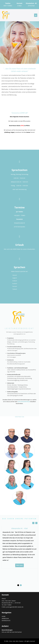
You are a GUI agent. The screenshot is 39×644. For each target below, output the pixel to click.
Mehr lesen (19, 565)
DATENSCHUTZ (6, 621)
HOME (4, 616)
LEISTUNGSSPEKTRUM (24, 402)
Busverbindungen (7, 630)
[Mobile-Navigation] (36, 15)
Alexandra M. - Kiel (20, 528)
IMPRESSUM (5, 618)
